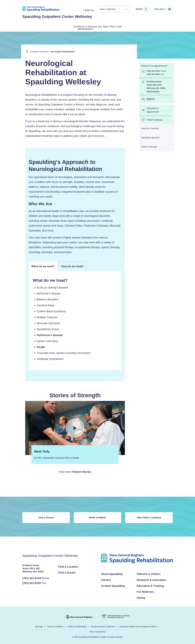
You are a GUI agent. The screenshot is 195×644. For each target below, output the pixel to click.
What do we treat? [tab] (43, 266)
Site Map (39, 626)
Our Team (104, 26)
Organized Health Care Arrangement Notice (138, 626)
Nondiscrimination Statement (103, 626)
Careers (106, 579)
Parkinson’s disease (50, 335)
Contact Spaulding (113, 585)
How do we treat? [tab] (72, 266)
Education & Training (150, 585)
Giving (141, 597)
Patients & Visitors (149, 573)
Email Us (151, 98)
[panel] (75, 320)
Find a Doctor (46, 517)
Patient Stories (82, 471)
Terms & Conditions (55, 626)
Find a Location (68, 566)
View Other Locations (149, 517)
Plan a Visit (123, 26)
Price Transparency (98, 631)
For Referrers (145, 591)
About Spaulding (112, 573)
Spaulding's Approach (150, 137)
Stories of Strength (149, 146)
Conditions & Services (79, 26)
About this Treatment (150, 128)
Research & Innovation (151, 579)
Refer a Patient (97, 517)
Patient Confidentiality (77, 626)
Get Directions (153, 91)
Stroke (41, 346)
